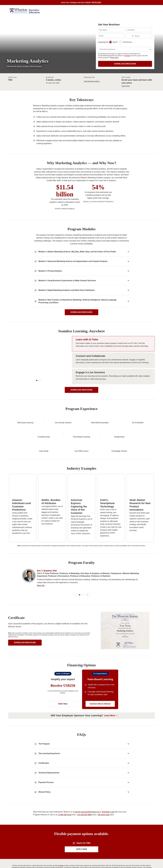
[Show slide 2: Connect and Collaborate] (113, 368)
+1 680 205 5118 (64, 838)
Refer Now (63, 727)
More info (41, 609)
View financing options (92, 81)
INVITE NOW (96, 2)
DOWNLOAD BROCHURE (125, 64)
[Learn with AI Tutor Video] (39, 368)
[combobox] (127, 36)
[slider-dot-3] (41, 402)
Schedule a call (108, 835)
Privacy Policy (114, 58)
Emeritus (127, 56)
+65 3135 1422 (103, 838)
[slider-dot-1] (37, 402)
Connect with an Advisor (100, 727)
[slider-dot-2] (39, 402)
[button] (76, 550)
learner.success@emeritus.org (87, 835)
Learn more (126, 86)
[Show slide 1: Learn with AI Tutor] (113, 352)
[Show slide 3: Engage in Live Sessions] (113, 385)
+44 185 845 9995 (84, 838)
